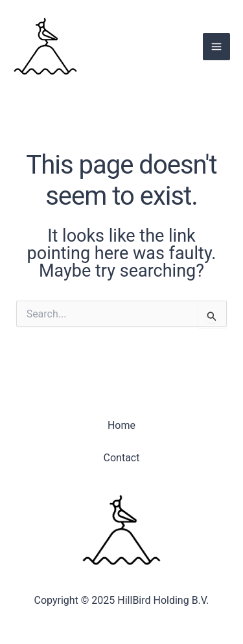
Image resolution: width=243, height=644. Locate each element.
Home (121, 425)
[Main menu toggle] (216, 47)
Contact (122, 458)
